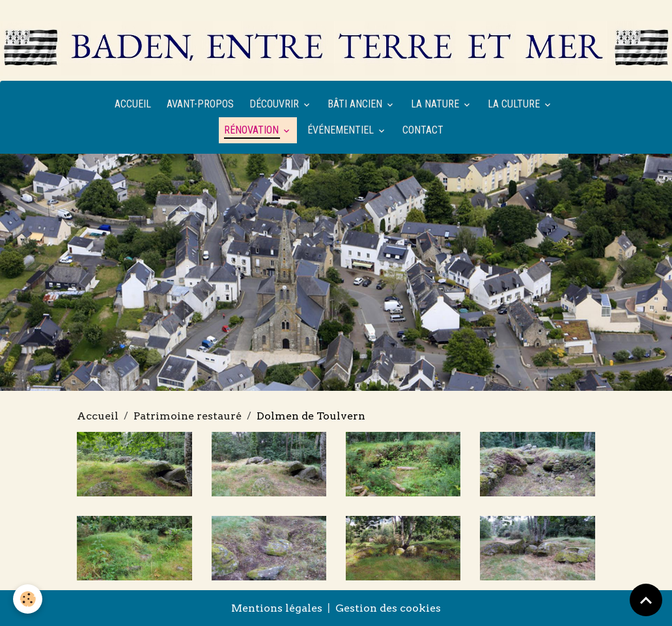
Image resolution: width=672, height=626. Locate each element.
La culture (515, 104)
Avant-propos (200, 104)
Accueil (133, 104)
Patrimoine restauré (188, 416)
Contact (423, 130)
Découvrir (275, 104)
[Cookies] (28, 599)
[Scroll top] (646, 600)
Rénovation (253, 130)
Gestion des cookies (388, 608)
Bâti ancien (356, 104)
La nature (436, 104)
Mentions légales (277, 608)
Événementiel (342, 130)
